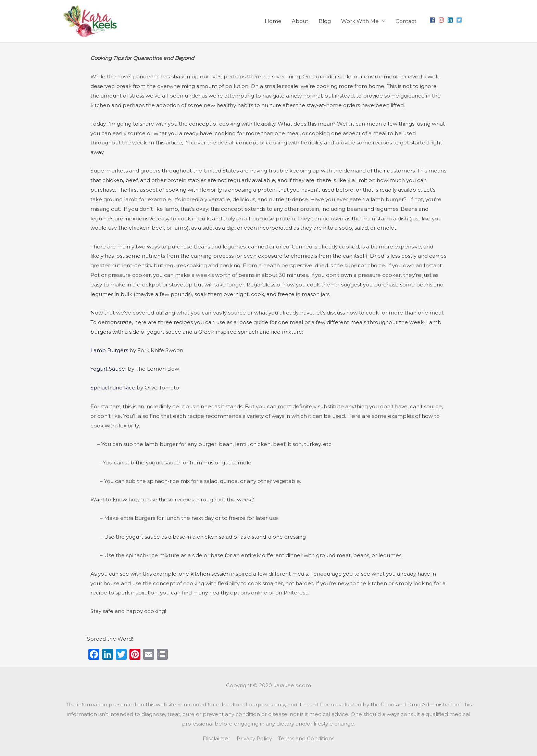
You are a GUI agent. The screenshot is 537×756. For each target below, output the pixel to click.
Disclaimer (216, 737)
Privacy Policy (254, 737)
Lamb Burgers (109, 350)
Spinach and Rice (113, 387)
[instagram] (442, 20)
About (300, 21)
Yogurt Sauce (108, 369)
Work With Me (360, 21)
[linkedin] (451, 20)
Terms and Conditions (307, 737)
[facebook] (433, 20)
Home (273, 21)
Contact (406, 21)
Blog (325, 21)
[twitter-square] (460, 20)
